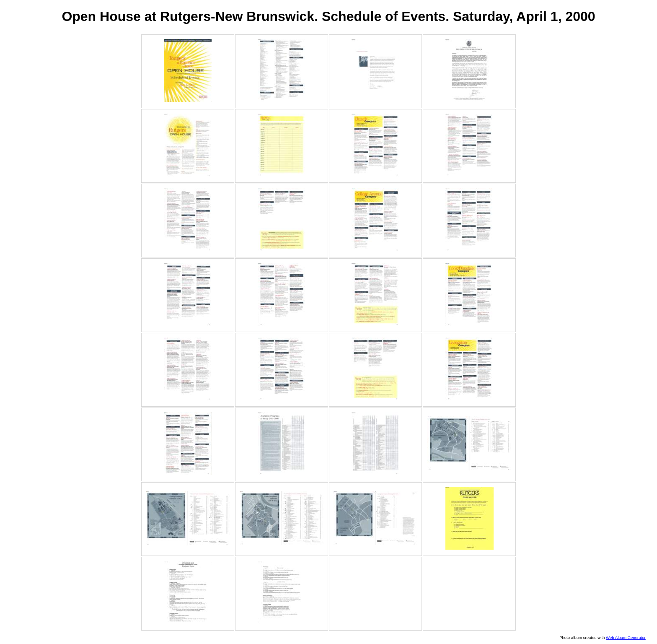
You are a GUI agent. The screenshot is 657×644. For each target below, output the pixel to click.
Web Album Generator (626, 638)
